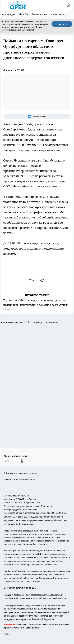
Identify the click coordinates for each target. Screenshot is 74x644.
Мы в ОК (24, 14)
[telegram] (43, 280)
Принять (62, 24)
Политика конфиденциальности (20, 479)
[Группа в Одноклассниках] (22, 461)
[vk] (32, 280)
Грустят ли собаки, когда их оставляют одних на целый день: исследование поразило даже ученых (37, 305)
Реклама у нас (40, 14)
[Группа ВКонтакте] (37, 116)
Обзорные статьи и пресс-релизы (20, 473)
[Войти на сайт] (69, 5)
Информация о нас (61, 14)
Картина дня (9, 14)
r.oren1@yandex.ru (43, 506)
